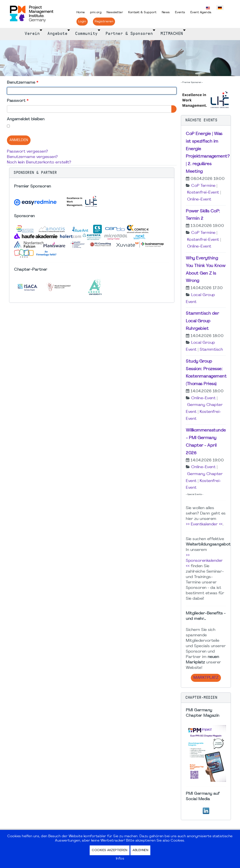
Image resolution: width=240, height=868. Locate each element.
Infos (120, 859)
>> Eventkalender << (204, 524)
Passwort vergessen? (28, 152)
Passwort (18, 101)
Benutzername (23, 83)
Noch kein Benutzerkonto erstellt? (39, 162)
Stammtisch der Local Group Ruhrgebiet (202, 321)
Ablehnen (140, 850)
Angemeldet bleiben (26, 119)
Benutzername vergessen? (32, 157)
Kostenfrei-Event (203, 193)
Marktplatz (206, 678)
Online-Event (199, 199)
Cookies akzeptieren (110, 850)
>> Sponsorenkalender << (204, 561)
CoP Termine (203, 186)
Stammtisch (211, 350)
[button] (92, 173)
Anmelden (19, 140)
